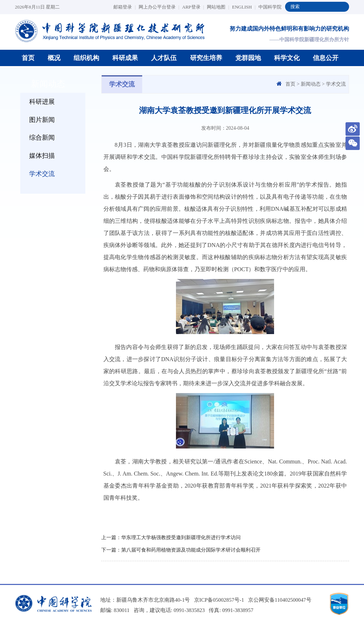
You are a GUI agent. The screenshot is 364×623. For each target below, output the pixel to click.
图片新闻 (42, 120)
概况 (54, 58)
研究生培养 (206, 58)
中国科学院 (270, 7)
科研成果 (125, 58)
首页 (28, 58)
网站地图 (218, 7)
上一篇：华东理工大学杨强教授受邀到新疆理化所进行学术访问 (171, 538)
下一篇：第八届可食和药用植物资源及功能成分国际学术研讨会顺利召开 (181, 550)
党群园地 (248, 58)
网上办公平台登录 (159, 7)
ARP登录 (193, 7)
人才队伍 (164, 58)
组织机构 (86, 58)
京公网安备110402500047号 (280, 600)
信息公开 (326, 58)
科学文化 (287, 58)
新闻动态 (311, 84)
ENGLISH (244, 7)
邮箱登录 (125, 7)
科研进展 (42, 102)
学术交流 (42, 174)
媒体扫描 (42, 156)
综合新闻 (42, 138)
